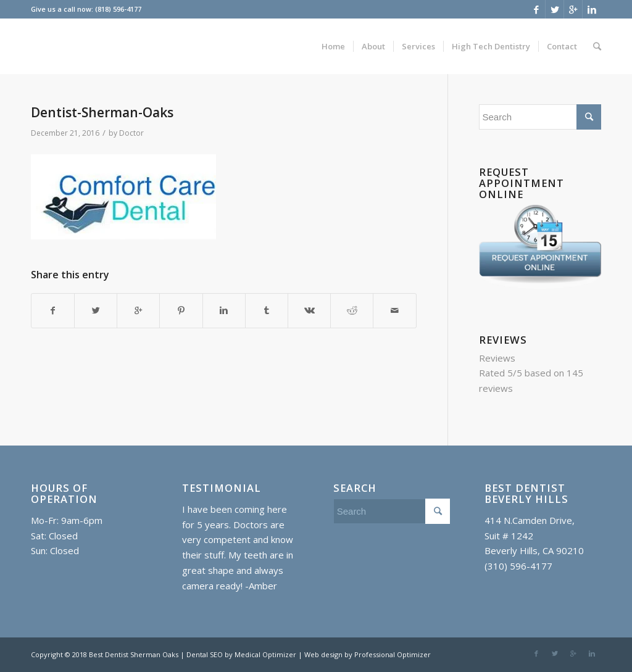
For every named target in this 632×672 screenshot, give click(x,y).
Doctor (131, 133)
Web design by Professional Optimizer (368, 654)
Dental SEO (206, 654)
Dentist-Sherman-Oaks (102, 112)
